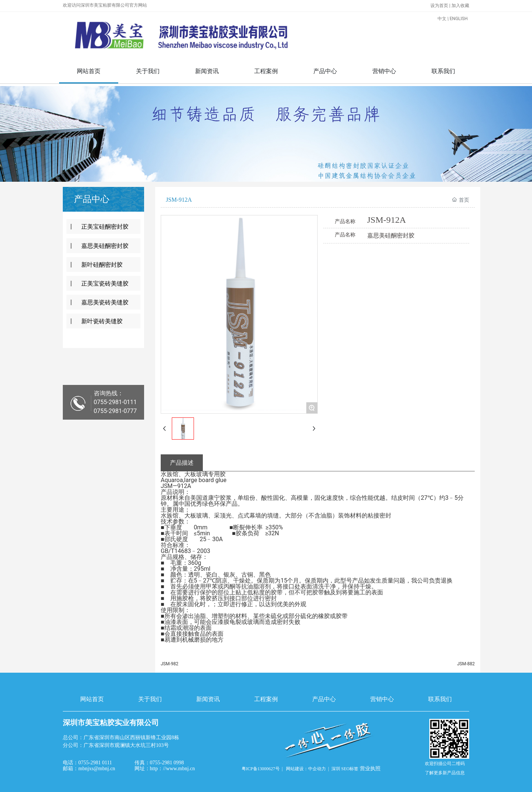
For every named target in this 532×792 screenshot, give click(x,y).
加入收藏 (460, 6)
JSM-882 (466, 664)
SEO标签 (350, 769)
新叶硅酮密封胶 (102, 265)
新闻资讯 (208, 699)
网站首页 (92, 699)
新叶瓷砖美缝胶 (102, 321)
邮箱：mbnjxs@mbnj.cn (89, 769)
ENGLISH (442, 29)
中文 (427, 29)
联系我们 (440, 699)
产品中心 (324, 699)
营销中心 (382, 699)
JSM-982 (170, 664)
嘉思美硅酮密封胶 (105, 246)
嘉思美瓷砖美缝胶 (105, 302)
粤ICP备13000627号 (261, 769)
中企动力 (317, 769)
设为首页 (440, 6)
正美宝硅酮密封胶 (105, 227)
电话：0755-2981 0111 (87, 763)
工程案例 (266, 699)
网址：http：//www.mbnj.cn (165, 769)
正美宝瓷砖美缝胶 (105, 284)
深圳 (336, 769)
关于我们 (150, 699)
